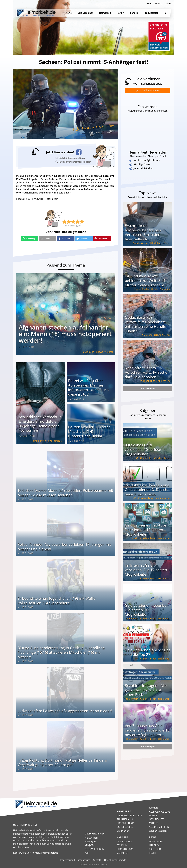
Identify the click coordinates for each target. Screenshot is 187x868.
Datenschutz (83, 860)
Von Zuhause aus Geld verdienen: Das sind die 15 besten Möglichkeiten (147, 731)
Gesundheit (156, 819)
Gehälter (123, 853)
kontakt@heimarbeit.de (45, 853)
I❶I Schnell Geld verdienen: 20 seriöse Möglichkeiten (143, 450)
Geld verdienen (163, 459)
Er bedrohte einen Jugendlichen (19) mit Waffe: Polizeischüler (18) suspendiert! (57, 601)
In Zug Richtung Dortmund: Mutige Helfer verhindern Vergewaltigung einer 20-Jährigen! (62, 762)
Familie (153, 816)
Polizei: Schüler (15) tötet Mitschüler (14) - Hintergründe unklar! (89, 431)
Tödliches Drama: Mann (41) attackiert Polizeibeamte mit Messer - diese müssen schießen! (65, 493)
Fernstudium (125, 849)
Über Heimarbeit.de (115, 860)
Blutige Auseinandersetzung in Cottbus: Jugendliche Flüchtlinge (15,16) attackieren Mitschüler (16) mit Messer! (61, 652)
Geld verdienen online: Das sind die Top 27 (148, 653)
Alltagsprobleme (160, 812)
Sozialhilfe (156, 841)
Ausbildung (124, 841)
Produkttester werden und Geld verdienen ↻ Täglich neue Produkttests (147, 490)
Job (87, 853)
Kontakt (159, 4)
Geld (136, 539)
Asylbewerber (141, 244)
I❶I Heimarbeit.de (98, 865)
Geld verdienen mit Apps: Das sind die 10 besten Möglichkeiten (146, 530)
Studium (122, 845)
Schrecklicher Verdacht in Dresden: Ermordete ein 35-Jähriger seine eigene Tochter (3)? (40, 424)
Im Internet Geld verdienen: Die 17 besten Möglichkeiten (146, 570)
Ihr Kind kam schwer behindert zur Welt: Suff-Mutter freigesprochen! (146, 281)
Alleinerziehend (159, 827)
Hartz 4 (158, 381)
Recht (153, 853)
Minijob (89, 845)
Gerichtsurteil (143, 289)
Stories (167, 335)
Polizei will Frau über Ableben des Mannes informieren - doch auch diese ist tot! (88, 387)
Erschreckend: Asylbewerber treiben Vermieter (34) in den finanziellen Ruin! (143, 233)
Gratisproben (164, 499)
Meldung (88, 128)
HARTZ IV (154, 845)
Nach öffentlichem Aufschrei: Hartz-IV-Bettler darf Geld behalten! (147, 373)
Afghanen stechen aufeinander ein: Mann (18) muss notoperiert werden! (65, 334)
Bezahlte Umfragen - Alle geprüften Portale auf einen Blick (146, 691)
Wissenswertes (158, 831)
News (100, 127)
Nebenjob (90, 841)
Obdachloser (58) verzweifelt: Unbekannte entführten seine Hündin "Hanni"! (145, 325)
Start (149, 4)
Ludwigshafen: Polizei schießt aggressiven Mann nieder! (65, 711)
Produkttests (126, 823)
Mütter (154, 823)
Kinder (155, 289)
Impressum (67, 860)
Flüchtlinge (157, 244)
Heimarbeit (165, 539)
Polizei (110, 126)
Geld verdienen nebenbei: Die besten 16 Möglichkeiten (147, 610)
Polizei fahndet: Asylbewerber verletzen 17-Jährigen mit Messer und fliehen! (64, 547)
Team (168, 4)
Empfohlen (147, 459)
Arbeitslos (147, 381)
